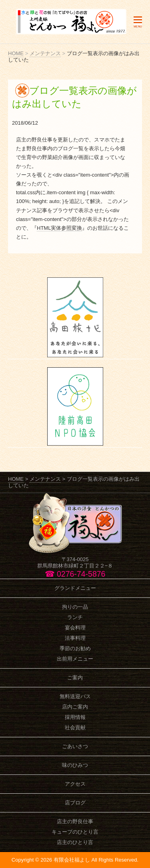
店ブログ (75, 803)
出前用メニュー (75, 659)
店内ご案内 (75, 707)
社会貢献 (75, 728)
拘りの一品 (75, 607)
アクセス (75, 784)
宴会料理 (75, 628)
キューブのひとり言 (75, 832)
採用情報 (75, 717)
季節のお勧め (75, 648)
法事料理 (75, 638)
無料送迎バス (75, 696)
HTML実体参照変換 (59, 228)
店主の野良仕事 (75, 821)
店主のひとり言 (75, 842)
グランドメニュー (75, 588)
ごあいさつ (75, 746)
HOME (16, 53)
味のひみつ (75, 765)
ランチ (75, 617)
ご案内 (75, 678)
